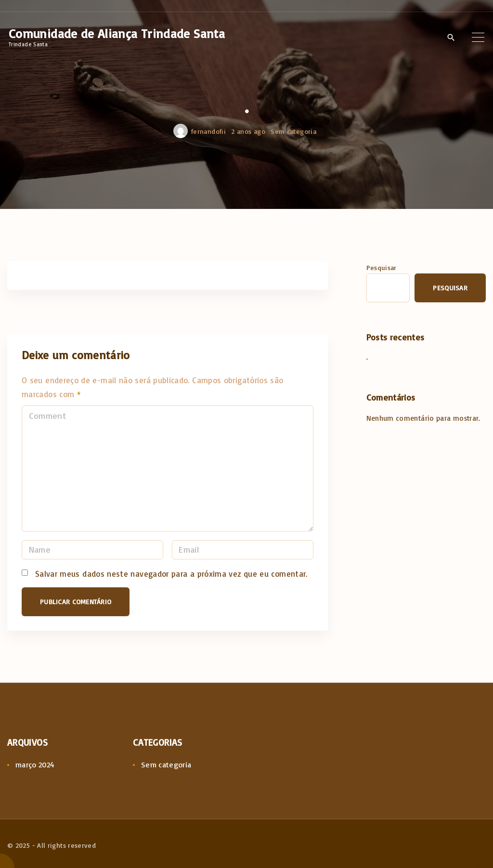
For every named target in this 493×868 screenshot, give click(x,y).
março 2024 (35, 764)
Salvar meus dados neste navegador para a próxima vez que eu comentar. (171, 574)
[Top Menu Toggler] (478, 37)
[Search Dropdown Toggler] (451, 38)
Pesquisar (382, 267)
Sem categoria (293, 131)
